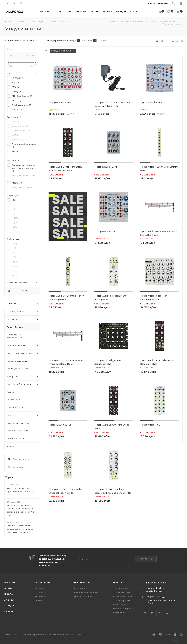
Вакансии (40, 588)
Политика (40, 592)
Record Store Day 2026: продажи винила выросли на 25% (21, 491)
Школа (9, 594)
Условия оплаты (121, 588)
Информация (81, 582)
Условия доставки (122, 592)
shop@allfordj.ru (155, 588)
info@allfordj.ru (154, 591)
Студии (9, 606)
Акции (8, 588)
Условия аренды (121, 600)
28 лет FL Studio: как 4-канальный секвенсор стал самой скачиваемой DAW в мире (21, 510)
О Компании (43, 582)
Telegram (160, 613)
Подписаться (146, 559)
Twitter (152, 613)
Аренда (9, 600)
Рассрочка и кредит (123, 609)
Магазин (10, 582)
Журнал (9, 477)
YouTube (167, 613)
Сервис (9, 612)
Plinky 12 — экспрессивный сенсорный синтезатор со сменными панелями (20, 529)
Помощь (119, 582)
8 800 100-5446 (155, 583)
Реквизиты (40, 596)
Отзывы (39, 600)
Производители (81, 588)
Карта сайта (119, 613)
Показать (27, 291)
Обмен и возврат (122, 605)
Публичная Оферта (82, 596)
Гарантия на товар (123, 596)
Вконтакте (145, 613)
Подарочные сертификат (85, 592)
